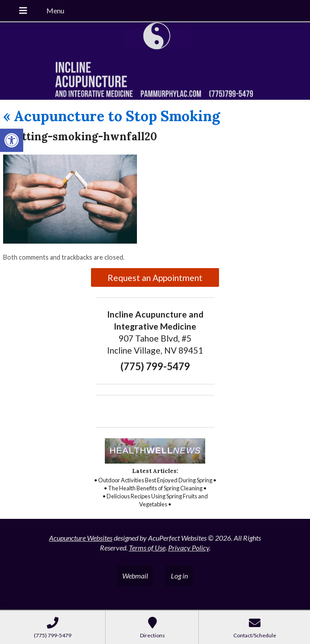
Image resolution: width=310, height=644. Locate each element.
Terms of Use (147, 548)
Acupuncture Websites (81, 538)
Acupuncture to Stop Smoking (112, 116)
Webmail (135, 576)
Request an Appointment (155, 278)
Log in (179, 576)
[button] (12, 140)
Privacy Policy (189, 548)
